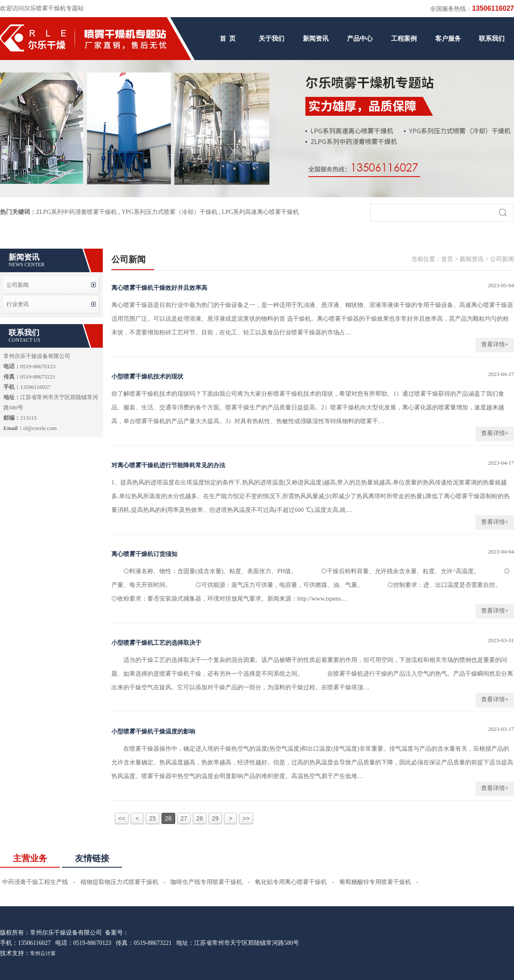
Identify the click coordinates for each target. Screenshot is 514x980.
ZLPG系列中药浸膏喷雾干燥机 (76, 212)
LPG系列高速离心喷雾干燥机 (260, 212)
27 (184, 818)
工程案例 (404, 39)
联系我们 (492, 39)
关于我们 (272, 39)
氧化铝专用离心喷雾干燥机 (291, 882)
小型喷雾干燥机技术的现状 (147, 377)
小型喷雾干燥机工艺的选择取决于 (156, 643)
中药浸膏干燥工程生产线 (35, 882)
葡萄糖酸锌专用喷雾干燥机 (375, 882)
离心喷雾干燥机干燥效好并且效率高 (159, 288)
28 (200, 818)
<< (122, 818)
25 (152, 818)
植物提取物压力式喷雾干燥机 (120, 882)
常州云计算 (43, 953)
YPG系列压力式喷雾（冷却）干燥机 (170, 212)
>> (246, 818)
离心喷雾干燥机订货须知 (144, 554)
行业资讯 (18, 304)
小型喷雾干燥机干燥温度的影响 (153, 732)
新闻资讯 (316, 39)
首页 (447, 259)
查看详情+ (495, 344)
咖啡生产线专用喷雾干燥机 (206, 882)
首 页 (228, 39)
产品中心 (360, 39)
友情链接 (92, 858)
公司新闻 (18, 285)
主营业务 (30, 858)
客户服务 (448, 39)
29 (215, 818)
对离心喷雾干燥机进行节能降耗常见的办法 (168, 465)
